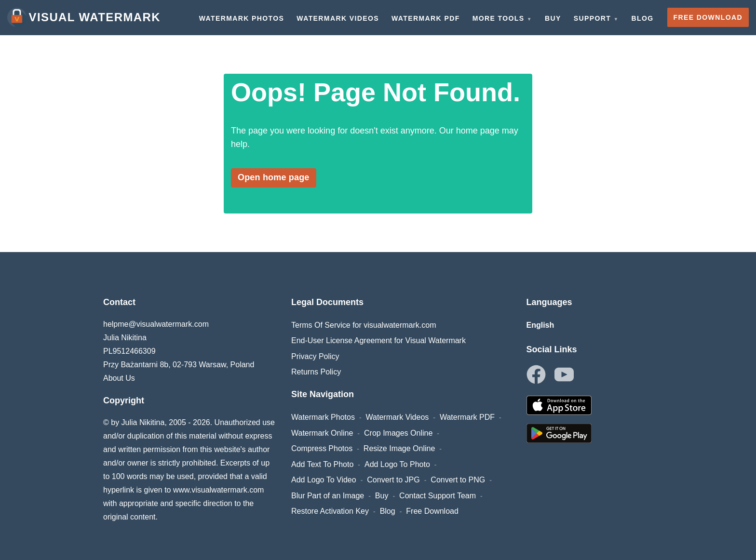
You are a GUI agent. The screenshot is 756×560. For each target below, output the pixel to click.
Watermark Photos (323, 417)
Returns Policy (316, 372)
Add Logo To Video (324, 480)
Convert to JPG (393, 480)
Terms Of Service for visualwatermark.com (364, 325)
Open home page (274, 177)
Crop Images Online (398, 433)
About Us (119, 378)
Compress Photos (322, 448)
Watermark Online (322, 433)
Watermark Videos (398, 417)
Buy (382, 496)
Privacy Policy (315, 356)
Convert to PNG (458, 480)
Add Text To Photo (322, 464)
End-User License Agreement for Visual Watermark (378, 340)
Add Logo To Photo (397, 464)
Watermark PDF (467, 417)
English (540, 325)
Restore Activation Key (330, 511)
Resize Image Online (399, 448)
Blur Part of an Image (328, 496)
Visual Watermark (84, 17)
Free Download (432, 511)
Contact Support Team (438, 496)
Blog (388, 511)
